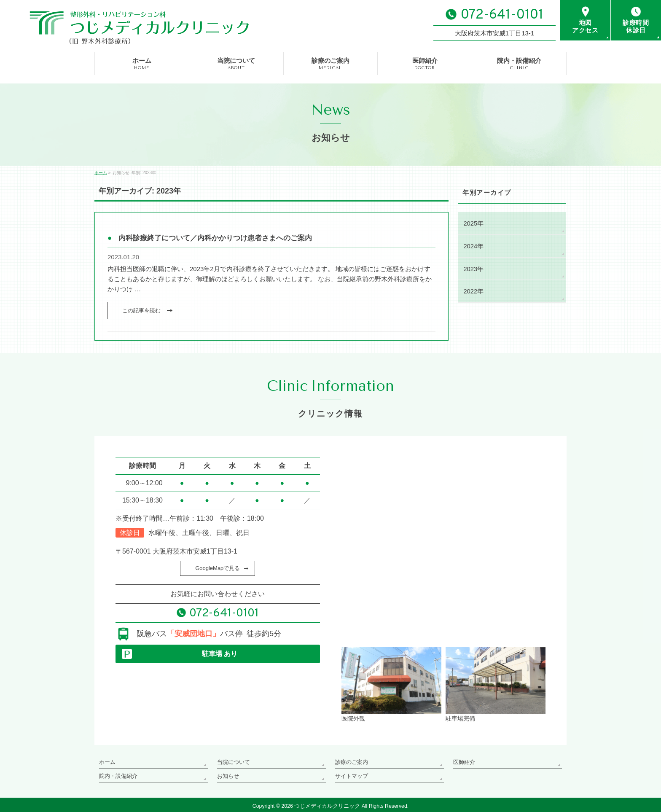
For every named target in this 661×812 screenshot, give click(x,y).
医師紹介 (463, 761)
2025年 (473, 223)
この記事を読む (141, 311)
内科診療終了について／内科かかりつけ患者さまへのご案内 (215, 238)
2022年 (473, 290)
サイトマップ (350, 773)
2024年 (473, 245)
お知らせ (227, 773)
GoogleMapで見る (218, 568)
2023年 (473, 268)
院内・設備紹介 (117, 773)
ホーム (107, 761)
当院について (232, 761)
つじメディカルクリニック (327, 803)
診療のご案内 (350, 761)
